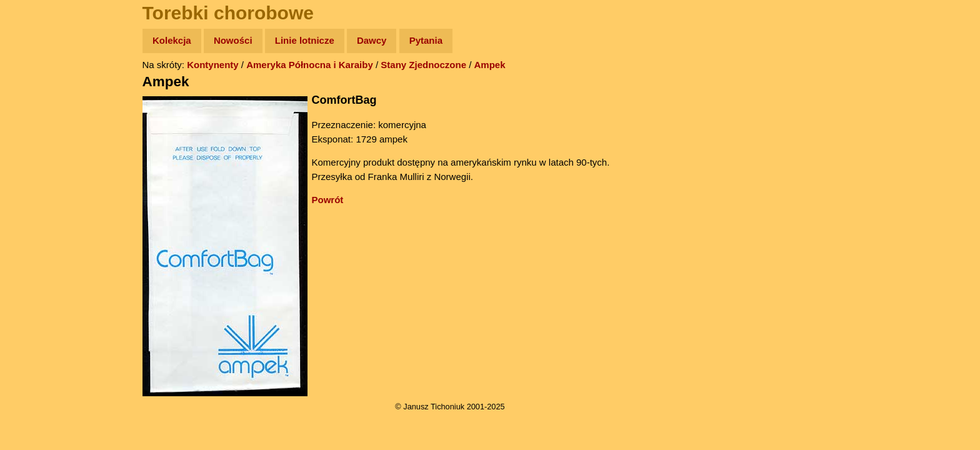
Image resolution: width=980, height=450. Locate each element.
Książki (37, 162)
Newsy (36, 137)
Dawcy (372, 40)
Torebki (37, 258)
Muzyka (38, 185)
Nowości (233, 40)
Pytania (426, 40)
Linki (32, 233)
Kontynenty (213, 65)
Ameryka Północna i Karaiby (310, 65)
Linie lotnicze (305, 40)
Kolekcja (172, 40)
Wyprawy (42, 89)
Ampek (490, 65)
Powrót (328, 200)
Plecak (36, 210)
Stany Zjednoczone (423, 65)
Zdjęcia (37, 113)
